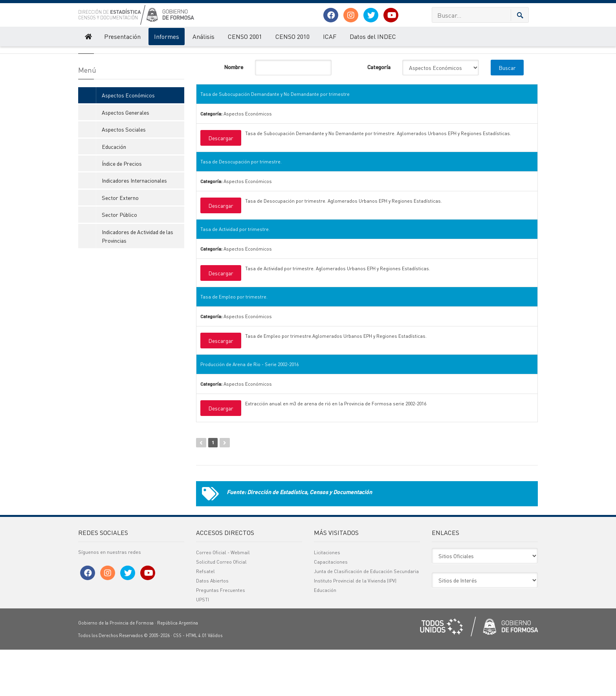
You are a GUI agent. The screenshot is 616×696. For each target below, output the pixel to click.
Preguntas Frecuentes (221, 636)
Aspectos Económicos (234, 54)
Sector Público (119, 261)
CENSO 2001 (245, 36)
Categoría (379, 113)
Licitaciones (327, 599)
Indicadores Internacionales (134, 227)
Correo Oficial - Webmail (223, 599)
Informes (167, 36)
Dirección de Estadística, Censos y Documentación (129, 54)
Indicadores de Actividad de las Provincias (137, 282)
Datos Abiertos (212, 627)
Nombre (234, 113)
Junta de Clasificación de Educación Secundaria (366, 618)
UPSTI (203, 646)
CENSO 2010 (292, 36)
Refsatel (205, 618)
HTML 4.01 (196, 682)
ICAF (330, 36)
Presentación (122, 36)
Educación (114, 193)
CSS (177, 682)
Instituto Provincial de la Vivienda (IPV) (355, 627)
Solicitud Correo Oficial (221, 608)
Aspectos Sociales (124, 176)
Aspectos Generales (126, 159)
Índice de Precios (122, 210)
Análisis (203, 36)
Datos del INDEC (373, 36)
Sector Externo (120, 244)
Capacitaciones (331, 608)
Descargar (221, 184)
